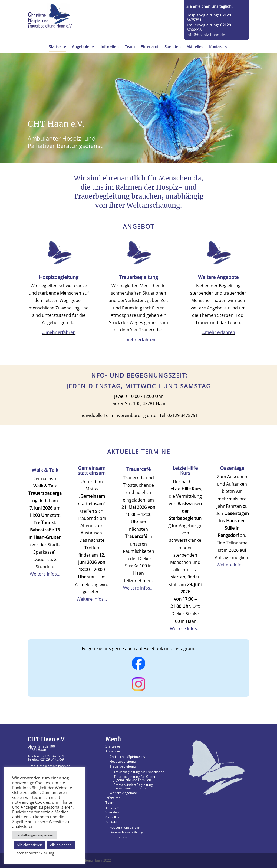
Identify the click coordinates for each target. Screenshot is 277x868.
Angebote (81, 47)
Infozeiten (110, 47)
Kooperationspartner (125, 827)
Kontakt (216, 47)
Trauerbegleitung (123, 766)
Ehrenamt (150, 47)
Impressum (118, 837)
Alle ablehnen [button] (61, 845)
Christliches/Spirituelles (127, 757)
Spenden (173, 47)
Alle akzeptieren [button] (29, 845)
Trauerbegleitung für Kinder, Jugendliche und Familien (135, 778)
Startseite (57, 47)
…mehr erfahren (59, 332)
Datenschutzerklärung (126, 832)
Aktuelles (195, 47)
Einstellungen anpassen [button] (34, 835)
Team (130, 47)
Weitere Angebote (123, 793)
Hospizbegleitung (123, 761)
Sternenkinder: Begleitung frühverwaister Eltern (133, 786)
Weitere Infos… (45, 574)
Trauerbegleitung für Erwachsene (139, 772)
